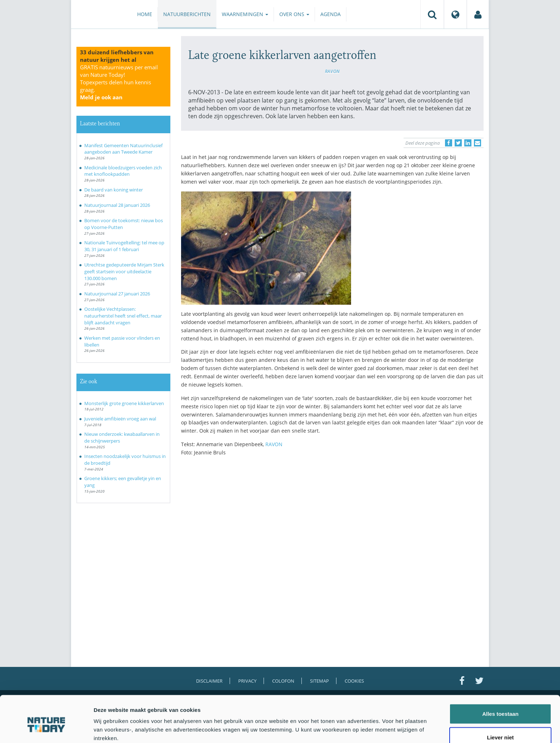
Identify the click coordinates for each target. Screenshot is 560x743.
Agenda (331, 14)
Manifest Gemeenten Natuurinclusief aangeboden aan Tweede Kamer (123, 149)
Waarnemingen (245, 14)
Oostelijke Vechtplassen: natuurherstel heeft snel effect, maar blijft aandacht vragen (123, 316)
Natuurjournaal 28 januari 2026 (117, 205)
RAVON (332, 71)
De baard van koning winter (114, 190)
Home (145, 14)
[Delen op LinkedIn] (468, 143)
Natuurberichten (187, 14)
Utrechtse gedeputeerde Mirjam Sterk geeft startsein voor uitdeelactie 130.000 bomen (124, 271)
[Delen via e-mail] (477, 143)
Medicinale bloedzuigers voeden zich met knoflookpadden (123, 171)
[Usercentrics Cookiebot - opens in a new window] (46, 729)
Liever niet (500, 705)
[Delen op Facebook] (449, 143)
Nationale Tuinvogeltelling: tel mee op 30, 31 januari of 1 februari (124, 246)
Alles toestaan (500, 681)
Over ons (294, 14)
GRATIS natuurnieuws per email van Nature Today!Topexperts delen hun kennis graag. (119, 82)
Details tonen (386, 729)
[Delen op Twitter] (458, 143)
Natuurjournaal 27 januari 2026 (117, 294)
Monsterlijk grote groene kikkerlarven (124, 403)
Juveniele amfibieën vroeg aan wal (120, 419)
